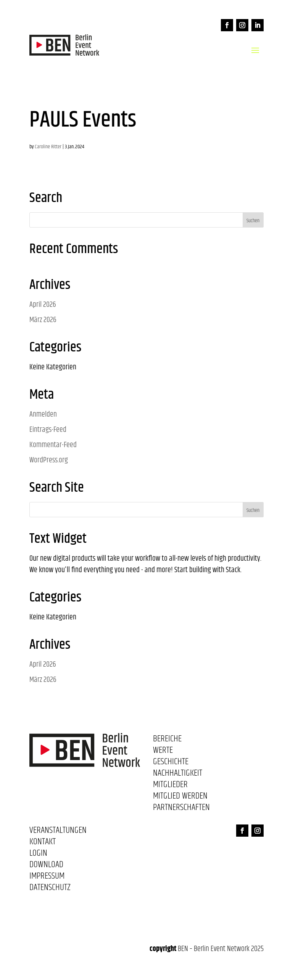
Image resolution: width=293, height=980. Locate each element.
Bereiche (167, 740)
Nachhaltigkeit (178, 775)
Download (46, 866)
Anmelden (43, 415)
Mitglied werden (180, 797)
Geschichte (171, 763)
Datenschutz (50, 889)
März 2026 (43, 320)
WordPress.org (49, 460)
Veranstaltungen (58, 832)
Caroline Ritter (48, 147)
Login (38, 855)
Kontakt (43, 843)
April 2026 (43, 305)
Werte (163, 752)
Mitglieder (170, 786)
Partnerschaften (181, 809)
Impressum (47, 877)
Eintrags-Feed (48, 430)
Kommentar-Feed (53, 445)
